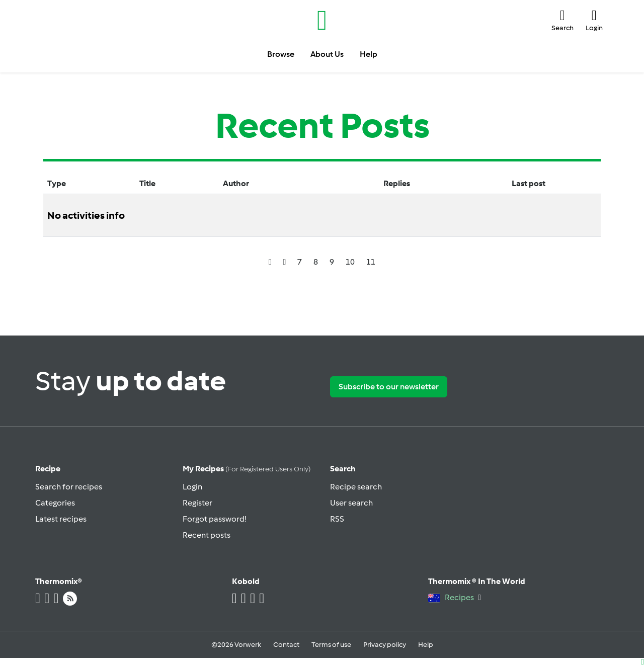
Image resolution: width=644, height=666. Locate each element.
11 (371, 262)
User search (351, 503)
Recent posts (207, 535)
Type (57, 183)
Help (426, 645)
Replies (397, 183)
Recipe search (356, 487)
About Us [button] (327, 54)
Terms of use (331, 645)
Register (197, 503)
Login (192, 487)
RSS (337, 519)
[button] (562, 20)
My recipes (247, 469)
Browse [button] (281, 54)
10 (350, 262)
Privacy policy (385, 645)
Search (343, 469)
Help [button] (369, 54)
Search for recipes (69, 487)
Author (236, 183)
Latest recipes (61, 519)
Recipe (48, 469)
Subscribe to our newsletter (389, 387)
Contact (286, 645)
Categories (55, 503)
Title (147, 183)
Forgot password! (214, 519)
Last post (529, 183)
